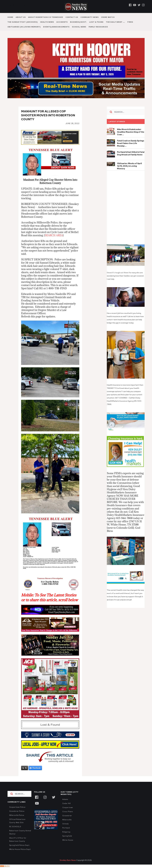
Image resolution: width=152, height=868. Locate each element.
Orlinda (65, 824)
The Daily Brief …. (115, 22)
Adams (65, 799)
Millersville (67, 820)
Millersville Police (17, 815)
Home (10, 17)
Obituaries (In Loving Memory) (24, 27)
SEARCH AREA (54, 235)
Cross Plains (68, 812)
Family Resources (98, 27)
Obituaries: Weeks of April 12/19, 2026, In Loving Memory (129, 166)
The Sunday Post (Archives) (23, 22)
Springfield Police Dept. (20, 845)
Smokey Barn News (68, 860)
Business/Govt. (78, 22)
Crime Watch (108, 17)
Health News (47, 22)
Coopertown (68, 808)
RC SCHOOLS (15, 827)
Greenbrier (67, 816)
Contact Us (72, 17)
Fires (130, 22)
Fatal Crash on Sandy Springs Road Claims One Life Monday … (131, 143)
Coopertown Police (17, 807)
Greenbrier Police (17, 811)
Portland (66, 828)
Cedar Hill (66, 804)
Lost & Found (96, 22)
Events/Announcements (56, 27)
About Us (21, 17)
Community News (90, 17)
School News (79, 27)
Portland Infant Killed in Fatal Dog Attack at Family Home (131, 153)
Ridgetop (66, 832)
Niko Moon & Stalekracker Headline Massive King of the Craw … (131, 132)
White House (68, 840)
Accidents (62, 22)
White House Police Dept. (20, 849)
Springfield (67, 836)
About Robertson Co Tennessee (46, 17)
